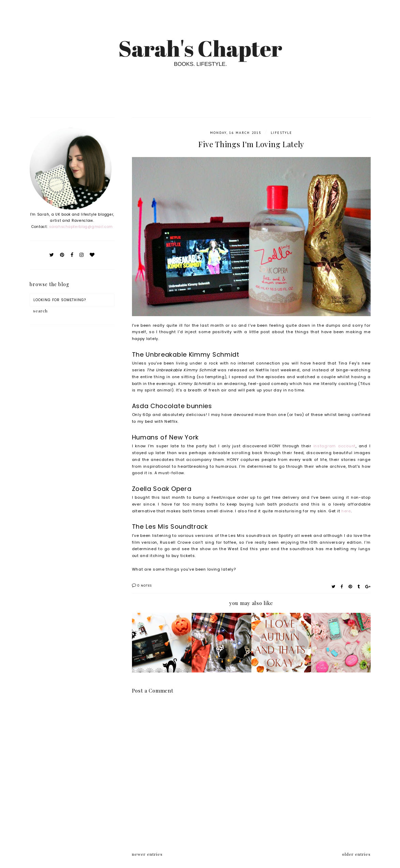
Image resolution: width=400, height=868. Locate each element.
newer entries (147, 854)
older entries (356, 854)
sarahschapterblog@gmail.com (81, 227)
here (346, 511)
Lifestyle (282, 133)
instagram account (335, 446)
